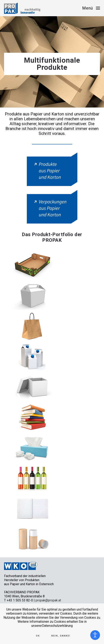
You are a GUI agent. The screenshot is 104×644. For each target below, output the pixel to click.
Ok (38, 636)
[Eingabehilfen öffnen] (95, 635)
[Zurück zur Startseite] (22, 8)
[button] (91, 8)
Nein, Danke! (61, 636)
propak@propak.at (48, 600)
